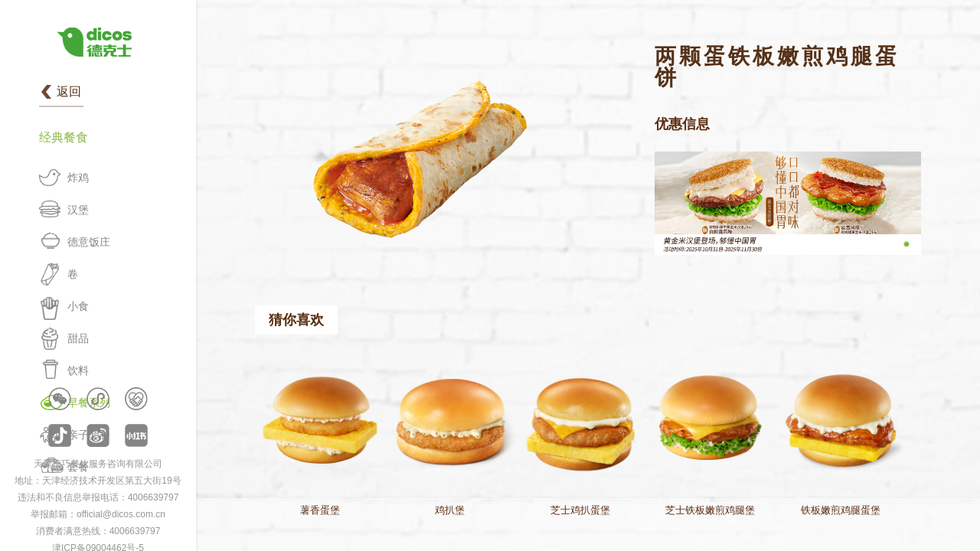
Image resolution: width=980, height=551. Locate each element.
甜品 (78, 338)
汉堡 (78, 210)
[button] (906, 244)
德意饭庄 (89, 242)
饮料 (78, 370)
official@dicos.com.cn (121, 514)
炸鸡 (78, 178)
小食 (78, 306)
